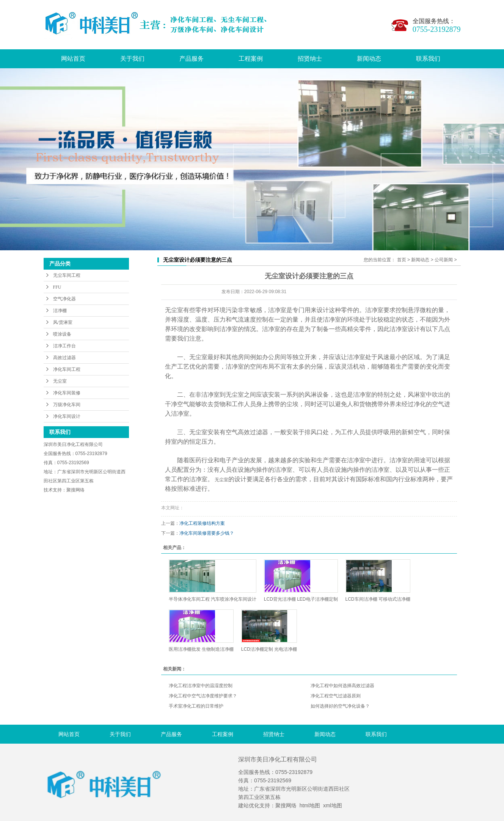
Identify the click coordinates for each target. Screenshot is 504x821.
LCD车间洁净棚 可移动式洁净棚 (378, 599)
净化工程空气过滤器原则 (336, 696)
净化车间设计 (67, 416)
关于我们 (132, 59)
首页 (402, 260)
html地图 (310, 805)
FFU (57, 287)
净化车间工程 (67, 369)
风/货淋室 (63, 322)
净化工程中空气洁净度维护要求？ (203, 696)
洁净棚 (60, 311)
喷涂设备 (62, 334)
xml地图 (333, 805)
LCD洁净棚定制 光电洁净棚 (269, 649)
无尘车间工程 (67, 275)
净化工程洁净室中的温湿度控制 (201, 686)
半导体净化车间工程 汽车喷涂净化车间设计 (213, 599)
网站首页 (73, 59)
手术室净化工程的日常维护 (196, 706)
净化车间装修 (67, 393)
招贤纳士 (310, 59)
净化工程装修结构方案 (202, 523)
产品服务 (192, 59)
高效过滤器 (64, 358)
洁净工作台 (64, 346)
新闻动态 (369, 59)
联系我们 (428, 59)
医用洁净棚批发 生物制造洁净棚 (201, 649)
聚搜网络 (286, 805)
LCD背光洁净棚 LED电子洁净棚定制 (301, 599)
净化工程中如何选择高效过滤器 (342, 686)
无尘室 (60, 381)
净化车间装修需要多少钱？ (207, 533)
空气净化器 (64, 299)
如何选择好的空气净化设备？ (340, 706)
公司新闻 (444, 260)
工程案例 (251, 59)
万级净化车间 (67, 405)
